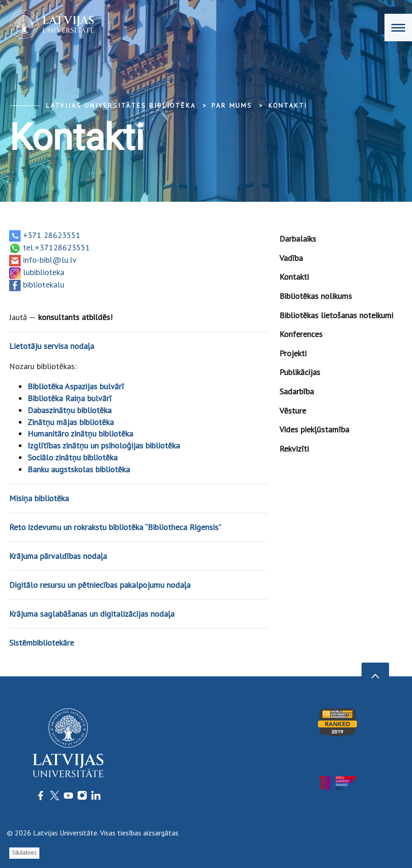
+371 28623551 (52, 235)
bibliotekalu (44, 285)
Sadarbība (297, 391)
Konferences (301, 334)
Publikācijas (300, 372)
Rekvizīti (294, 449)
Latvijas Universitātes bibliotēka (121, 105)
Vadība (291, 258)
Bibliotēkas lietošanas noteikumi (336, 315)
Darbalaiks (298, 239)
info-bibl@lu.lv (50, 260)
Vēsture (293, 411)
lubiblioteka (44, 272)
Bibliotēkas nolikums (316, 296)
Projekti (293, 353)
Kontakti (288, 105)
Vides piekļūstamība (314, 429)
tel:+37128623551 (56, 247)
